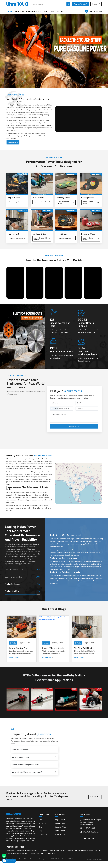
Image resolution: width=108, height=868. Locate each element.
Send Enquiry (8, 861)
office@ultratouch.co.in (89, 832)
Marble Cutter (60, 823)
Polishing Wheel (88, 850)
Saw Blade (98, 850)
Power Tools (51, 853)
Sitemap (89, 859)
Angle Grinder (60, 820)
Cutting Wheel (60, 831)
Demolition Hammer (13, 853)
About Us (19, 11)
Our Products (34, 11)
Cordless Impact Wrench (38, 853)
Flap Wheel (78, 850)
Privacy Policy (98, 859)
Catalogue (96, 4)
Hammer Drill (60, 834)
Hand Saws (25, 853)
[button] (70, 483)
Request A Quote (81, 4)
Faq (52, 11)
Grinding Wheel (61, 827)
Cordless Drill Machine (66, 850)
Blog (46, 11)
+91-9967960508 (95, 11)
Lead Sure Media (27, 859)
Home (10, 11)
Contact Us (62, 11)
